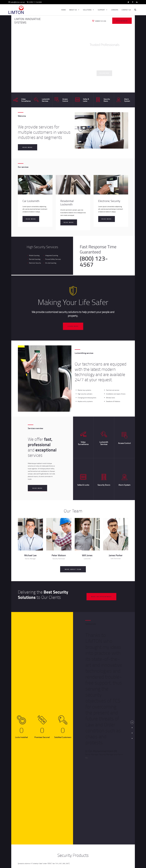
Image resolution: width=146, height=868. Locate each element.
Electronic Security (109, 201)
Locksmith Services (46, 100)
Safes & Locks (86, 100)
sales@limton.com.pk (18, 2)
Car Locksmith (31, 201)
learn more (73, 326)
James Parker (116, 555)
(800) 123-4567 (94, 261)
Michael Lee (30, 555)
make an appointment (101, 597)
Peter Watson (59, 555)
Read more (31, 219)
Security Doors (107, 100)
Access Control (65, 100)
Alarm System (127, 100)
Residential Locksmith (67, 203)
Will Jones (87, 555)
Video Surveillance (26, 100)
